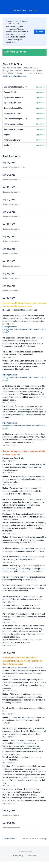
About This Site (12, 64)
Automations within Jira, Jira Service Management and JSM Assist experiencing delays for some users (23, 661)
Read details (19, 458)
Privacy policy (18, 856)
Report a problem (19, 10)
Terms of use (31, 856)
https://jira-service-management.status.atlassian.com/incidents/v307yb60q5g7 (24, 329)
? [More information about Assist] (11, 145)
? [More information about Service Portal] (17, 92)
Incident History (9, 839)
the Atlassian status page (17, 76)
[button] (33, 10)
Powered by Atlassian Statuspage (35, 839)
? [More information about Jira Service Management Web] (26, 87)
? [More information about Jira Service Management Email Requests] (26, 119)
